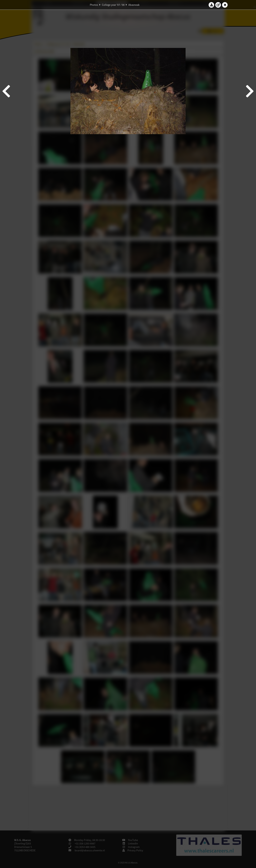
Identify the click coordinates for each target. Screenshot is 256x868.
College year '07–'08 (113, 5)
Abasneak (134, 5)
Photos (94, 5)
